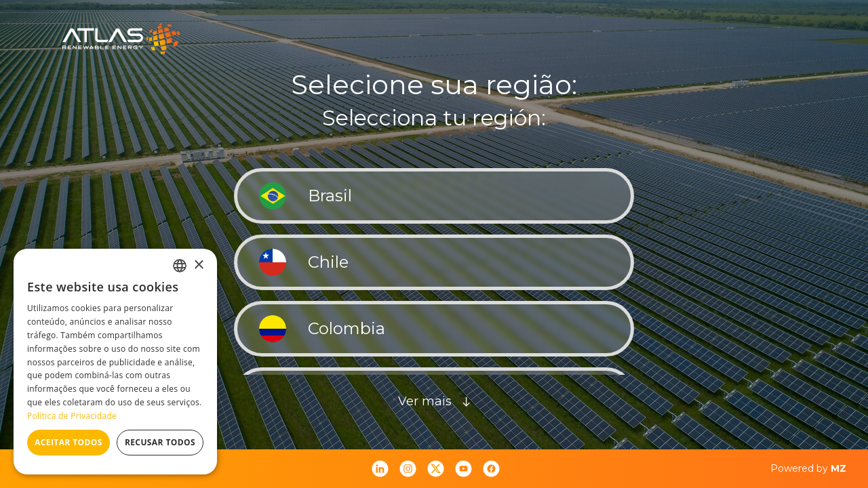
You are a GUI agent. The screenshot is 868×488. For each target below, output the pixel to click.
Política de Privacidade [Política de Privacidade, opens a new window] (72, 416)
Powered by (808, 468)
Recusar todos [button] (160, 442)
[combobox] (180, 266)
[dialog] (115, 362)
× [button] (198, 265)
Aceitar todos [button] (68, 442)
